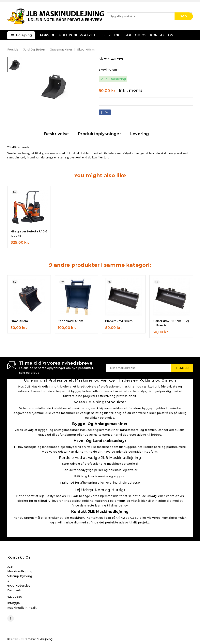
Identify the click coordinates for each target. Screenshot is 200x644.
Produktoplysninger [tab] (99, 134)
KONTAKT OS (162, 35)
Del (107, 112)
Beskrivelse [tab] (56, 134)
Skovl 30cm (19, 321)
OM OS (141, 35)
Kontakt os (19, 557)
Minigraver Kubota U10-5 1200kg (29, 234)
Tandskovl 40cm (71, 321)
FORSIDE (48, 35)
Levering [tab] (140, 134)
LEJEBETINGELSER (115, 35)
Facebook (11, 618)
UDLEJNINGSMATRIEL (77, 35)
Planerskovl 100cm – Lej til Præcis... (171, 323)
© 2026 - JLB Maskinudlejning (30, 639)
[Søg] (150, 16)
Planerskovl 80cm (119, 321)
